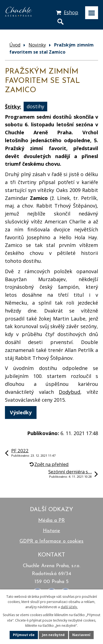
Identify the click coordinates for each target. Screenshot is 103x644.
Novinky (37, 45)
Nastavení (81, 635)
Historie (51, 531)
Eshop (71, 12)
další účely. (69, 607)
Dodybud (69, 392)
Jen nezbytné (53, 635)
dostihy (35, 107)
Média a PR (51, 521)
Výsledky (21, 412)
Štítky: (13, 107)
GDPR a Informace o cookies (51, 541)
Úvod (15, 45)
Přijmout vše (24, 635)
